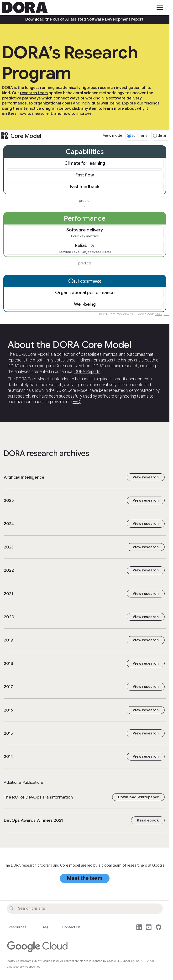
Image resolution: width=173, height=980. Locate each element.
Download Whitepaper (139, 797)
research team (34, 93)
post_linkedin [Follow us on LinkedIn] (139, 927)
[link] (85, 164)
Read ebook (148, 820)
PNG (159, 314)
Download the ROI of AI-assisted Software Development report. (85, 19)
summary (137, 136)
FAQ (76, 402)
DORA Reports (87, 372)
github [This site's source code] (158, 927)
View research (146, 477)
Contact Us (71, 927)
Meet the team (85, 878)
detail (160, 136)
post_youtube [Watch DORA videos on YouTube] (149, 927)
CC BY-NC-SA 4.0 (142, 961)
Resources (17, 927)
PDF (166, 314)
